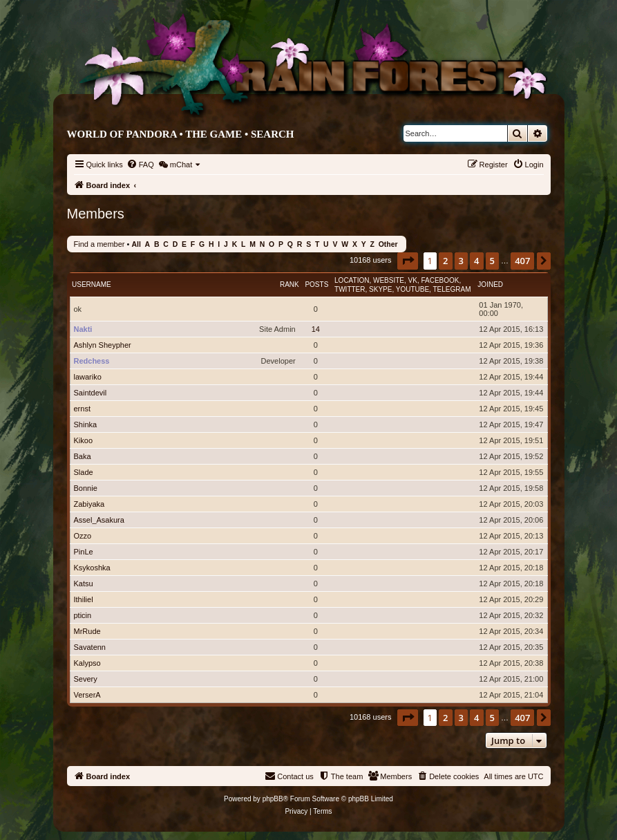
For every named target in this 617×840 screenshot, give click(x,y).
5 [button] (492, 261)
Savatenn (90, 647)
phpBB (273, 799)
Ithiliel (84, 599)
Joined (490, 284)
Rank (289, 284)
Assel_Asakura (99, 520)
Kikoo (84, 440)
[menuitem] (140, 165)
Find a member (99, 244)
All (136, 244)
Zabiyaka (89, 504)
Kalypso (87, 663)
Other (388, 244)
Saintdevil (91, 393)
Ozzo (83, 536)
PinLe (84, 552)
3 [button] (461, 261)
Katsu (84, 584)
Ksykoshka (92, 568)
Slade (84, 472)
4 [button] (476, 261)
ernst (82, 409)
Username (92, 284)
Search (273, 134)
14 (316, 329)
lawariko (88, 377)
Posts (316, 284)
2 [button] (445, 261)
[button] (408, 261)
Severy (86, 679)
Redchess (92, 361)
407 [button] (522, 261)
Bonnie (86, 488)
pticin (83, 615)
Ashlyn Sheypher (103, 345)
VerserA (87, 695)
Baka (83, 456)
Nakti (83, 329)
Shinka (86, 424)
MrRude (87, 631)
